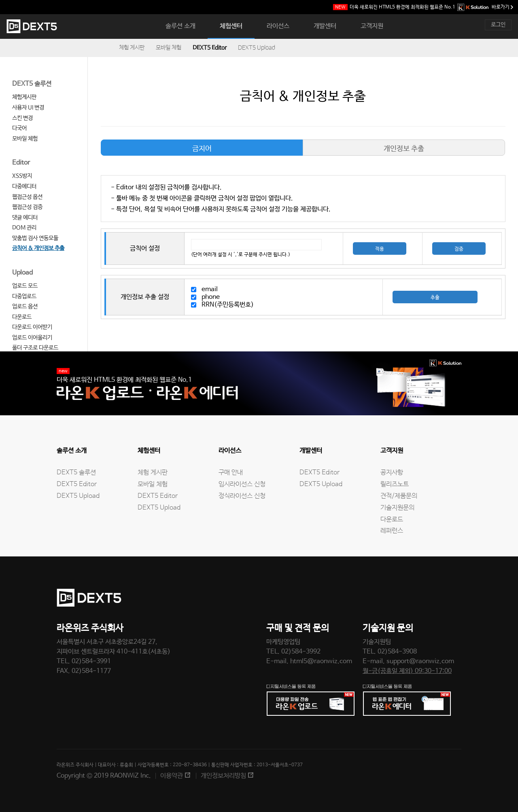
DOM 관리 (24, 228)
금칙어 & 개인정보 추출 (38, 248)
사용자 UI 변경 (28, 108)
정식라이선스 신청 (242, 496)
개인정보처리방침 (223, 776)
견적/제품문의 (399, 496)
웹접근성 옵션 (27, 197)
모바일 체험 (169, 48)
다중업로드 (24, 296)
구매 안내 (231, 473)
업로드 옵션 (25, 307)
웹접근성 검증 (27, 207)
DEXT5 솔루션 (32, 84)
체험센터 (231, 26)
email (210, 289)
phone (211, 297)
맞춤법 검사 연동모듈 (35, 238)
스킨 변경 (22, 118)
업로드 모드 (25, 286)
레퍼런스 (392, 531)
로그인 (498, 25)
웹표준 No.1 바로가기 (423, 7)
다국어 (19, 128)
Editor (21, 163)
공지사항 (392, 473)
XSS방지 (22, 176)
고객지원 (372, 26)
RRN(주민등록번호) (228, 305)
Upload (22, 273)
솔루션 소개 (180, 26)
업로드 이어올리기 (32, 338)
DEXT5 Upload (257, 48)
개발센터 (325, 26)
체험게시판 (24, 97)
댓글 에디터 (25, 218)
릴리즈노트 (395, 484)
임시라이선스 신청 (242, 484)
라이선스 (278, 26)
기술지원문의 (397, 508)
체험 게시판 (132, 48)
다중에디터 (24, 186)
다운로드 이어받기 (32, 327)
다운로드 (22, 317)
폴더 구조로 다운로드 (35, 348)
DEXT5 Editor (210, 48)
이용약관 (172, 776)
